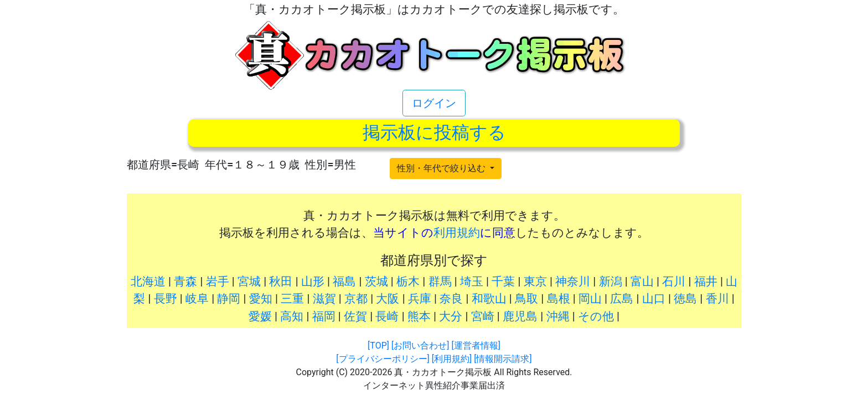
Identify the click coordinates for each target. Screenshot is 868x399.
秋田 (281, 282)
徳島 (685, 299)
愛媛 (260, 316)
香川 (717, 299)
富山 (642, 282)
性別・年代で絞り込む (442, 168)
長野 (166, 299)
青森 (185, 282)
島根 (559, 299)
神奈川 (573, 282)
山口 (654, 299)
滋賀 (324, 299)
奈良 (451, 299)
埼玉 (472, 282)
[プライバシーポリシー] (383, 359)
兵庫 (420, 299)
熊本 (419, 316)
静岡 (229, 299)
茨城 (376, 282)
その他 (596, 316)
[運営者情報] (476, 346)
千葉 (503, 282)
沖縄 (558, 316)
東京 (535, 282)
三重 (292, 299)
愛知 (261, 299)
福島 (344, 282)
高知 (292, 316)
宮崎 (483, 316)
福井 (706, 282)
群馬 (440, 282)
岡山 (590, 299)
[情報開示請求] (503, 359)
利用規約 (457, 233)
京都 (356, 299)
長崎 (387, 316)
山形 (313, 282)
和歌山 (489, 299)
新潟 (611, 282)
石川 (674, 282)
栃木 (408, 282)
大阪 (387, 299)
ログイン (434, 103)
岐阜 (197, 299)
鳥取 (526, 299)
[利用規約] (452, 359)
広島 (622, 299)
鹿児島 (520, 316)
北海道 (148, 282)
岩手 (218, 282)
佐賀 (355, 316)
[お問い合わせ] (420, 346)
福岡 (324, 316)
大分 (451, 316)
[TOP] (378, 346)
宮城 (249, 282)
